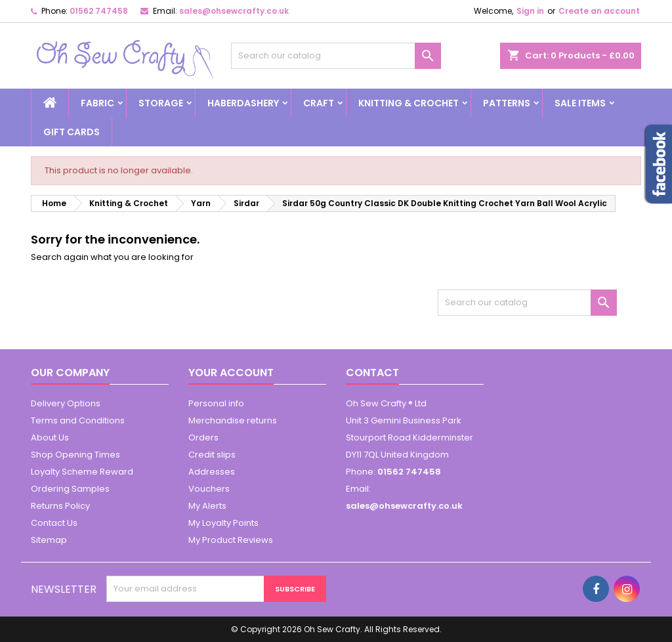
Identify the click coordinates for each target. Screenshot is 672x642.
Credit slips (212, 455)
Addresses (212, 472)
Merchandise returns (233, 420)
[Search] (336, 56)
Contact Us (54, 523)
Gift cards (72, 132)
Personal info (216, 403)
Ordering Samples (70, 489)
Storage (161, 103)
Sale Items (580, 103)
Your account (231, 373)
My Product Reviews (231, 540)
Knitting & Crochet (409, 103)
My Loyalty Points (223, 523)
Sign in (530, 11)
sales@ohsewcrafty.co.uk (234, 11)
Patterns (507, 103)
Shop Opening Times (75, 455)
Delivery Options (66, 403)
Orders (203, 438)
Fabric (97, 103)
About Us (50, 438)
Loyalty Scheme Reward (82, 472)
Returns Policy (60, 506)
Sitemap (49, 540)
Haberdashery (243, 103)
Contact (372, 373)
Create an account (599, 11)
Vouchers (209, 489)
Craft (319, 103)
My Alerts (207, 506)
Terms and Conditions (78, 420)
